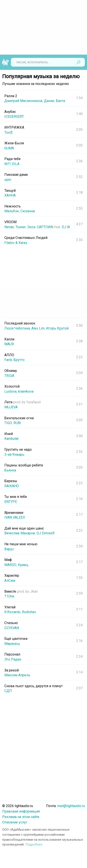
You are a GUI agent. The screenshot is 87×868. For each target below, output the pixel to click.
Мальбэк (12, 211)
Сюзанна (28, 211)
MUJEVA (11, 407)
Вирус (9, 549)
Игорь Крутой (57, 328)
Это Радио (13, 659)
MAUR (9, 344)
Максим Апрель (17, 675)
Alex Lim (38, 328)
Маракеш (12, 644)
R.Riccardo (12, 612)
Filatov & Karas (16, 243)
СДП (8, 691)
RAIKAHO (12, 486)
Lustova (10, 391)
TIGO (8, 423)
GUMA (9, 148)
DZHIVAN (12, 628)
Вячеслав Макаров (20, 533)
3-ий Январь (14, 455)
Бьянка (10, 470)
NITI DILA (12, 164)
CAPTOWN (45, 227)
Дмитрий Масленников (23, 101)
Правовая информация (21, 811)
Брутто (19, 360)
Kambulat (11, 439)
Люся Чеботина (17, 328)
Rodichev (29, 612)
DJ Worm (69, 227)
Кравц (23, 565)
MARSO (10, 565)
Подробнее (34, 844)
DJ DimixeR (46, 533)
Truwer (20, 227)
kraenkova (26, 391)
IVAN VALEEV (15, 517)
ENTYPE (11, 502)
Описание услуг (15, 822)
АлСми (10, 581)
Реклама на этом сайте (21, 817)
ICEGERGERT (14, 116)
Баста (60, 101)
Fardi (8, 360)
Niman (9, 227)
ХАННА (10, 195)
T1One (9, 596)
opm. (8, 180)
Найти (78, 62)
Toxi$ (8, 132)
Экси (31, 227)
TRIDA (9, 376)
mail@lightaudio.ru (71, 806)
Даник (49, 101)
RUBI (17, 423)
